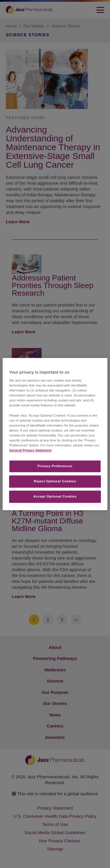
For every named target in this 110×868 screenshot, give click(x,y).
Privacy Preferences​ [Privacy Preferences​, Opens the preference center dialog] (55, 466)
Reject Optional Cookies (55, 481)
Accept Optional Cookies (55, 496)
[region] (55, 434)
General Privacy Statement (30, 450)
